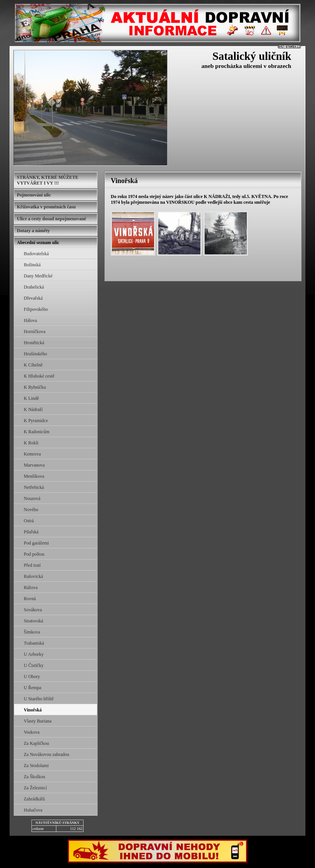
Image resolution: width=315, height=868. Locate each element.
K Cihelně (33, 365)
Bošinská (32, 265)
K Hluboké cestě (39, 376)
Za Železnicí (35, 788)
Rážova (31, 587)
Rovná (30, 599)
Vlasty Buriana (38, 721)
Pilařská (31, 532)
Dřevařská (33, 298)
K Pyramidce (36, 421)
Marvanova (34, 465)
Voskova (32, 732)
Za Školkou (34, 777)
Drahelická (34, 287)
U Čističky (34, 665)
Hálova (30, 320)
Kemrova (32, 454)
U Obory (32, 677)
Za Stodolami (36, 766)
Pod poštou (34, 554)
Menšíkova (34, 476)
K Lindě (31, 398)
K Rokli (31, 443)
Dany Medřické (38, 276)
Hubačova (33, 810)
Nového (31, 510)
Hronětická (34, 343)
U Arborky (34, 654)
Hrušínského (35, 354)
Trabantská (34, 643)
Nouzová (32, 498)
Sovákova (33, 610)
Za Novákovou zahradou (47, 754)
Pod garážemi (36, 543)
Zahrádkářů (34, 799)
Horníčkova (35, 332)
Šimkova (32, 632)
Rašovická (33, 576)
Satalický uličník (252, 56)
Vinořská (33, 710)
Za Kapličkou (36, 743)
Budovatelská (36, 254)
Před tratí (32, 565)
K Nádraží (33, 409)
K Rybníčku (35, 387)
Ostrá (29, 521)
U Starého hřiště (39, 699)
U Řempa (33, 688)
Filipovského (36, 309)
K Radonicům (37, 432)
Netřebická (34, 487)
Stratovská (34, 621)
